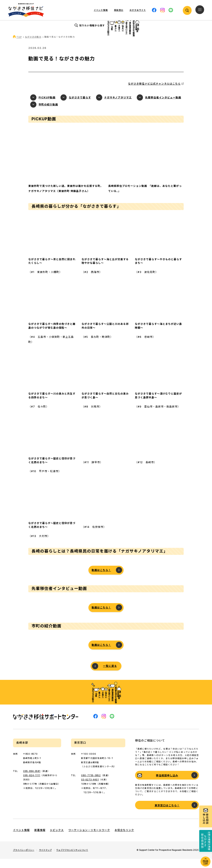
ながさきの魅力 (33, 46)
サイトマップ (45, 859)
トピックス (57, 839)
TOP (19, 46)
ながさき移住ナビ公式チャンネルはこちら (154, 93)
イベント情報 (101, 10)
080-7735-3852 (91, 784)
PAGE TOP (206, 862)
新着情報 (40, 839)
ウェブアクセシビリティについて (72, 859)
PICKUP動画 (47, 107)
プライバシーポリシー (24, 859)
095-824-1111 (32, 784)
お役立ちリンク (124, 839)
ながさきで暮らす (80, 107)
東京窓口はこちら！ (167, 814)
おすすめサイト (138, 10)
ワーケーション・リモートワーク (89, 839)
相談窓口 (119, 10)
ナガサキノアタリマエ (118, 107)
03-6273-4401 (90, 789)
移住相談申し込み (167, 785)
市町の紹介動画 (48, 113)
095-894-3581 (32, 780)
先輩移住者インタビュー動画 (163, 107)
